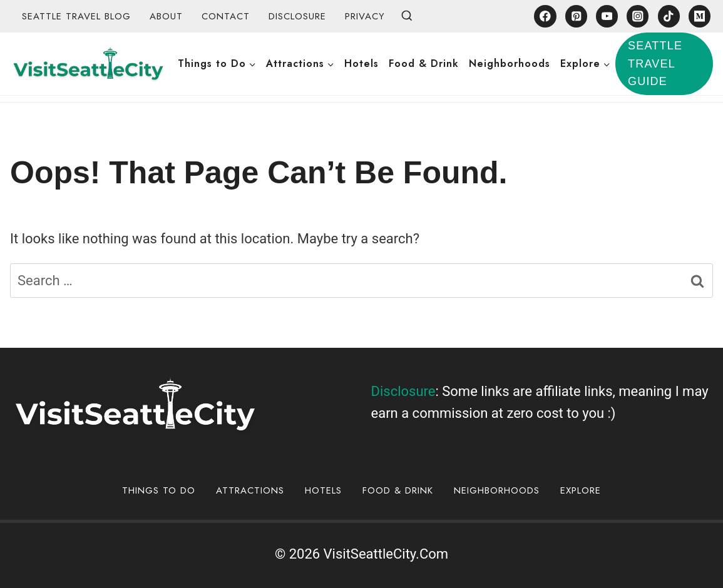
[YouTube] (607, 16)
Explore (581, 490)
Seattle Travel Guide (655, 64)
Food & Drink (424, 63)
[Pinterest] (576, 16)
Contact (226, 16)
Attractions (250, 490)
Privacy (365, 16)
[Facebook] (545, 16)
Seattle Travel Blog (76, 16)
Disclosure (297, 16)
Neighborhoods (510, 63)
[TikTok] (669, 16)
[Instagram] (638, 16)
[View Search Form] (407, 16)
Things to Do (159, 490)
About (166, 16)
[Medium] (700, 16)
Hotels (361, 63)
